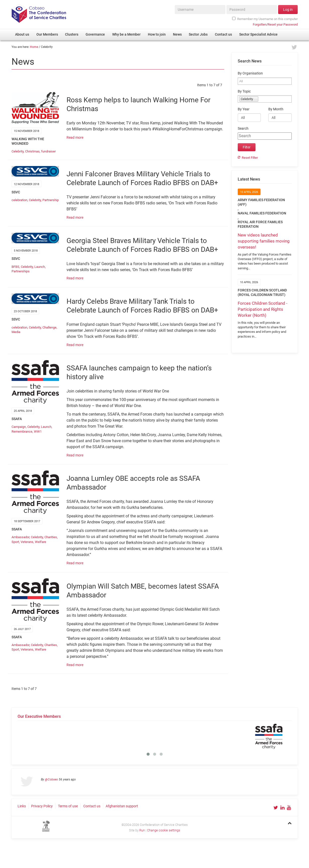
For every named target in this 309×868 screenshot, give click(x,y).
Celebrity (18, 151)
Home (34, 47)
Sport (15, 542)
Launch (40, 267)
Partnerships (21, 271)
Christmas (32, 151)
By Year (244, 109)
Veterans (27, 542)
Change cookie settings (164, 830)
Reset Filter (250, 158)
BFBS (15, 267)
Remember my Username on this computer (265, 19)
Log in (288, 10)
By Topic (244, 91)
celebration (19, 200)
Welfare (41, 542)
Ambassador (20, 537)
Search (243, 129)
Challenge (49, 327)
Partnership (51, 200)
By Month (276, 109)
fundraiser (48, 151)
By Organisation (250, 73)
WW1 (38, 431)
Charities (51, 537)
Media (16, 332)
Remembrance (22, 431)
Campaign (19, 427)
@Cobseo (51, 779)
